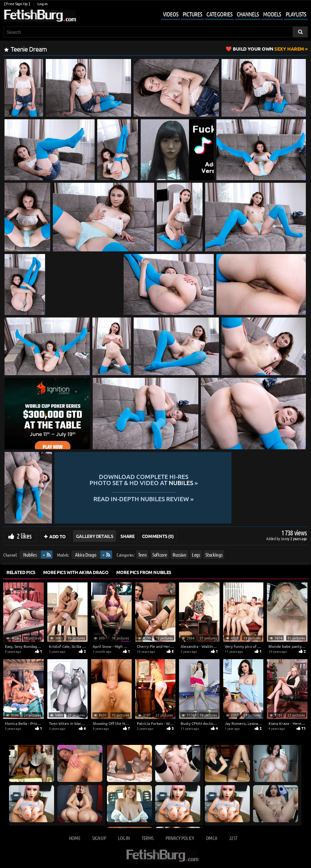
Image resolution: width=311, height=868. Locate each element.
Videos (171, 14)
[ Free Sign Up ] (17, 4)
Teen (142, 555)
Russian (179, 555)
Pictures (192, 14)
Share (127, 536)
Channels (248, 14)
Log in (42, 4)
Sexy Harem (268, 49)
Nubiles (30, 555)
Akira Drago (85, 555)
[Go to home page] (40, 16)
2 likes (24, 536)
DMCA (212, 838)
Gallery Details (95, 536)
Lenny (286, 538)
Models (272, 14)
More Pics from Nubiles (144, 572)
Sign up (99, 838)
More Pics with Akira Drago (76, 572)
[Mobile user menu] (230, 15)
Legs (196, 555)
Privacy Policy (180, 838)
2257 (233, 838)
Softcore (160, 555)
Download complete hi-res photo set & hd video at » (180, 480)
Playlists (296, 14)
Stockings (214, 555)
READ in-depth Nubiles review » (180, 498)
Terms (148, 838)
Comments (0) (158, 536)
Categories (219, 14)
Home (75, 838)
